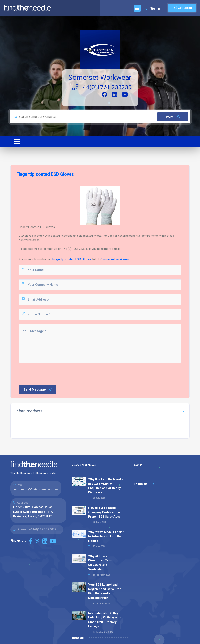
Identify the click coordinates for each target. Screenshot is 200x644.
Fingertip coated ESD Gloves (72, 259)
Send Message (38, 390)
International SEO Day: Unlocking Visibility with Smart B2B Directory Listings (105, 620)
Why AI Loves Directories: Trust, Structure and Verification (101, 563)
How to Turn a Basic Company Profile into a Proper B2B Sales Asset (105, 512)
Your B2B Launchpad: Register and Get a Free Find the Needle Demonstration (105, 591)
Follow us (144, 484)
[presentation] (48, 373)
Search (173, 117)
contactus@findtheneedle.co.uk (36, 490)
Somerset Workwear (100, 78)
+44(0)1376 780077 (43, 529)
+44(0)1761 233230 (102, 87)
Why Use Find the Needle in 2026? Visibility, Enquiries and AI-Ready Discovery (106, 486)
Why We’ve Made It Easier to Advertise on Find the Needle (106, 536)
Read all (81, 638)
